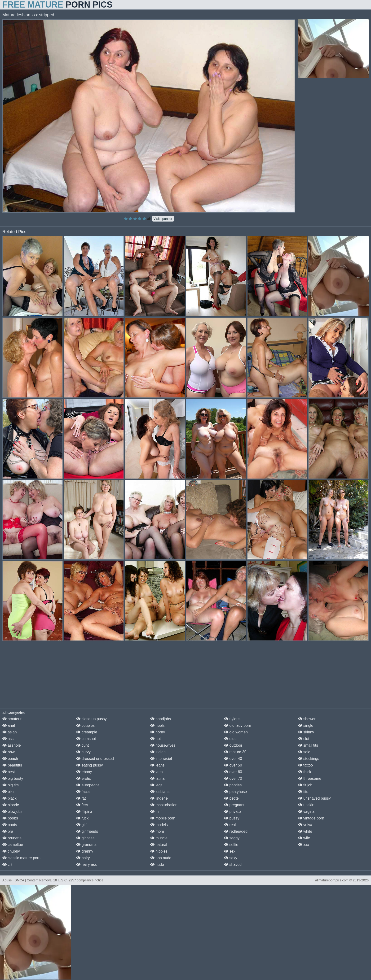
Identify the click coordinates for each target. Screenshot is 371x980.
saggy (232, 838)
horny (158, 732)
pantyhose (235, 792)
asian (10, 732)
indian (158, 752)
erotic (84, 778)
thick (305, 772)
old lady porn (238, 725)
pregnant (234, 805)
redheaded (236, 831)
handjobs (161, 719)
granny (85, 851)
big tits (11, 785)
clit (7, 865)
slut (304, 739)
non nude (161, 858)
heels (157, 725)
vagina (306, 812)
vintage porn (311, 818)
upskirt (306, 805)
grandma (86, 845)
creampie (87, 732)
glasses (85, 838)
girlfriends (87, 831)
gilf (81, 825)
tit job (305, 785)
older (231, 739)
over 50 (233, 765)
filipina (84, 812)
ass (8, 739)
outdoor (233, 745)
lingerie (159, 798)
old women (236, 732)
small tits (308, 745)
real (230, 825)
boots (10, 825)
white (305, 831)
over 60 (233, 772)
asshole (12, 745)
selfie (231, 845)
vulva (305, 825)
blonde (11, 805)
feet (82, 805)
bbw (9, 752)
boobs (10, 818)
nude (157, 865)
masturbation (164, 805)
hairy (83, 858)
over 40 (233, 759)
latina (157, 778)
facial (83, 792)
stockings (309, 759)
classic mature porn (21, 858)
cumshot (86, 739)
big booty (13, 778)
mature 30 (235, 752)
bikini (9, 792)
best (9, 772)
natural (159, 845)
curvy (83, 752)
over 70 (233, 778)
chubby (11, 851)
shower (307, 719)
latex (157, 772)
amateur (12, 719)
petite (231, 798)
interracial (161, 759)
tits (303, 792)
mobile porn (163, 818)
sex (230, 851)
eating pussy (89, 765)
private (232, 812)
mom (157, 831)
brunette (12, 838)
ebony (84, 772)
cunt (82, 745)
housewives (163, 745)
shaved (233, 865)
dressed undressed (95, 759)
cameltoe (13, 845)
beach (10, 759)
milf (156, 812)
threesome (310, 778)
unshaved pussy (314, 798)
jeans (157, 765)
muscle (159, 838)
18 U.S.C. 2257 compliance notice (78, 880)
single (306, 725)
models (159, 825)
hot (156, 739)
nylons (232, 719)
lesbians (160, 792)
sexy (231, 858)
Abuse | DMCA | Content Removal (27, 880)
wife (304, 838)
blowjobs (12, 812)
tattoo (305, 765)
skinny (306, 732)
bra (8, 831)
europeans (88, 785)
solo (304, 752)
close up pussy (91, 719)
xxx (304, 845)
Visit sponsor (163, 219)
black (9, 798)
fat (81, 798)
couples (85, 725)
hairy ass (86, 865)
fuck (82, 818)
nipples (159, 851)
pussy (232, 818)
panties (233, 785)
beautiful (12, 765)
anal (9, 725)
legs (156, 785)
